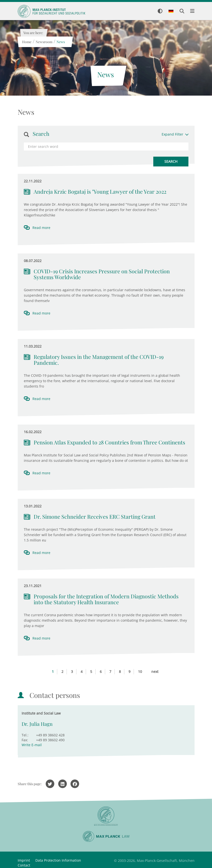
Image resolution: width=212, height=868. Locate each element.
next (155, 672)
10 (140, 672)
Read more (41, 228)
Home (27, 42)
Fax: (25, 740)
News (61, 42)
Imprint (24, 860)
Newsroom (44, 42)
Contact (24, 865)
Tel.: (25, 735)
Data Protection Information (58, 860)
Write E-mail (32, 745)
